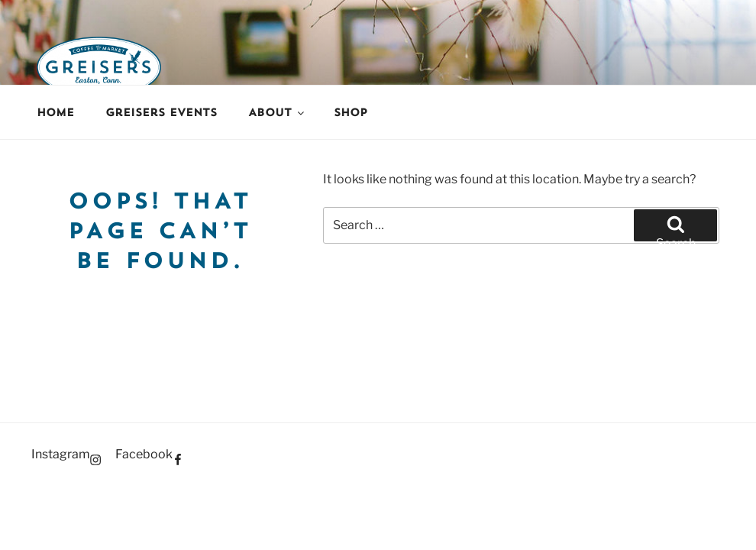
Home (55, 112)
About (277, 112)
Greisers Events (161, 112)
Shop (351, 112)
